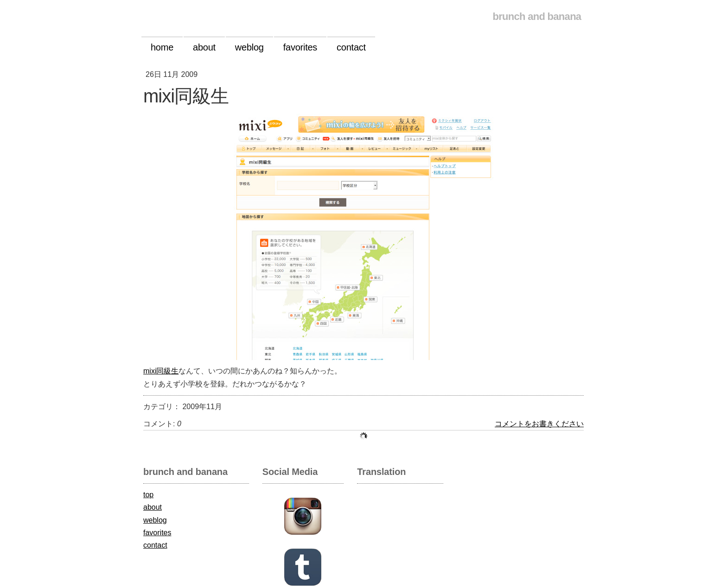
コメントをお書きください (539, 424)
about (153, 507)
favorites (157, 533)
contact (155, 545)
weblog (155, 520)
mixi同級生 (161, 371)
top (148, 495)
